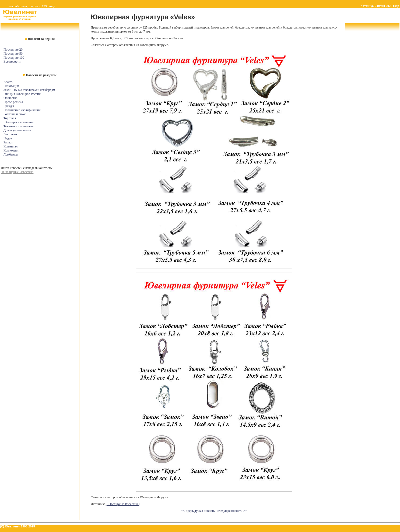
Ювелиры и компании (19, 122)
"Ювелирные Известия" (17, 172)
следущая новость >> (232, 511)
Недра (8, 138)
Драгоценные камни (17, 130)
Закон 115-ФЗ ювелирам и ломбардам (29, 90)
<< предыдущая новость (198, 511)
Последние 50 (13, 54)
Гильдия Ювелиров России (22, 94)
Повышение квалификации (22, 110)
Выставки (10, 134)
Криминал (10, 146)
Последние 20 (13, 50)
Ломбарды (11, 154)
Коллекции (11, 150)
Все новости (12, 62)
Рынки (8, 142)
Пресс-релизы (13, 102)
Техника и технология (19, 126)
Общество (10, 98)
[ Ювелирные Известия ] (123, 504)
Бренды (9, 106)
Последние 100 (14, 58)
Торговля (10, 118)
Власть (8, 82)
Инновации (11, 86)
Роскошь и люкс (15, 114)
